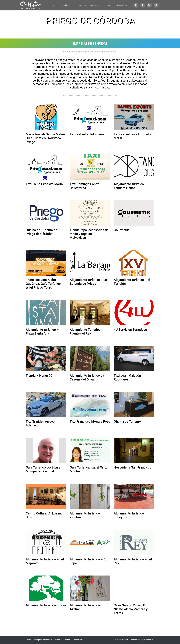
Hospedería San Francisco (133, 467)
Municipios (67, 5)
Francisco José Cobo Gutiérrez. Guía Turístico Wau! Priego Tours (43, 284)
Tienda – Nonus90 (39, 375)
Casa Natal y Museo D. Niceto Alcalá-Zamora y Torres (131, 609)
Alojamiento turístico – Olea (46, 605)
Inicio (56, 5)
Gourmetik (121, 230)
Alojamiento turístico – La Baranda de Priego (88, 282)
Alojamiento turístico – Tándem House (130, 186)
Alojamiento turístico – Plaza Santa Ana (42, 332)
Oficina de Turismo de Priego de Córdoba (41, 232)
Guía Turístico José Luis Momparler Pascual (43, 469)
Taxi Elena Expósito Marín (44, 184)
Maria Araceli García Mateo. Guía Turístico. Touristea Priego (46, 138)
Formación (95, 5)
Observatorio (121, 5)
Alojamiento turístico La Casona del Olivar (87, 377)
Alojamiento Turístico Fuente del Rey (85, 332)
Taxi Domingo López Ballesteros (84, 186)
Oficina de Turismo (127, 421)
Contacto (108, 5)
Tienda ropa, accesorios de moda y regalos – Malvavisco (89, 234)
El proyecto (81, 5)
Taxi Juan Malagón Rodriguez (127, 377)
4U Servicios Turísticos (130, 330)
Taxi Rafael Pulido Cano (87, 134)
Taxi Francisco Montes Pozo (90, 421)
